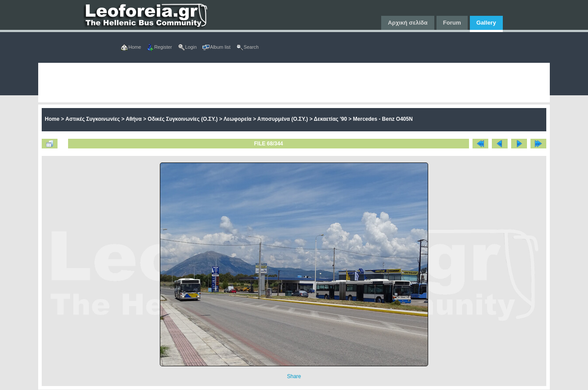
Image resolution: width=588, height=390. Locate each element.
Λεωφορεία (238, 119)
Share (294, 376)
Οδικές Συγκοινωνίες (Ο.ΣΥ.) (182, 119)
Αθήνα (134, 119)
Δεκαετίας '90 (331, 119)
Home (52, 119)
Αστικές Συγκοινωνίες (93, 119)
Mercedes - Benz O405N (383, 119)
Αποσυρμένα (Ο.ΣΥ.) (283, 119)
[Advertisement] (294, 83)
